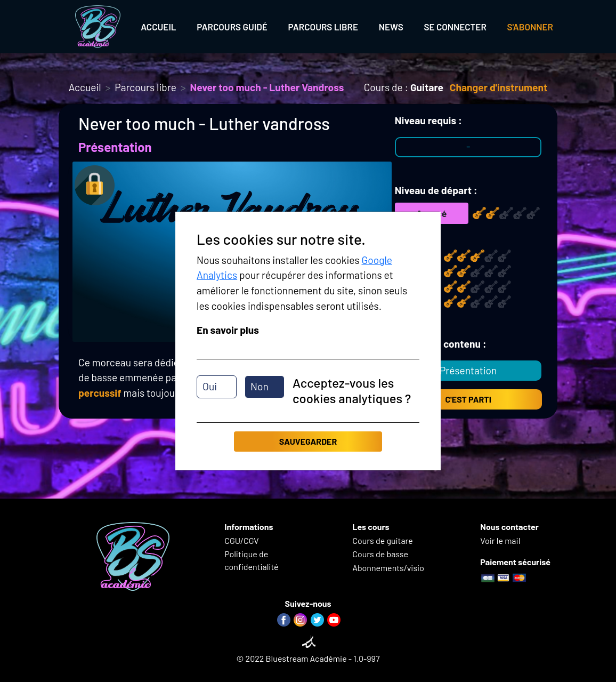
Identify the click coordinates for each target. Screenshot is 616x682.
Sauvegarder (308, 441)
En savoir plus (228, 330)
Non (260, 386)
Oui (210, 386)
